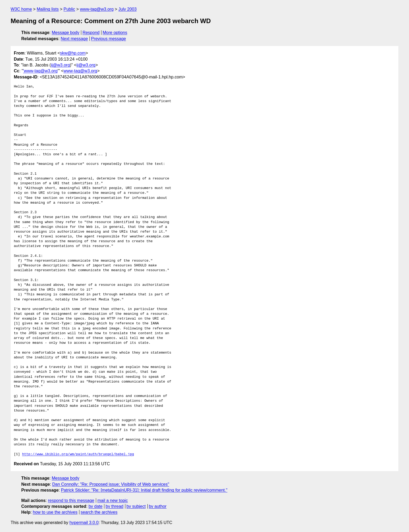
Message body (66, 33)
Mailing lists (48, 9)
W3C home (21, 9)
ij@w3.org (60, 65)
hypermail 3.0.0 (84, 523)
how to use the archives (55, 512)
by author (158, 506)
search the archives (99, 512)
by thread (115, 506)
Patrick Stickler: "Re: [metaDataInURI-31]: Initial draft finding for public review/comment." (144, 490)
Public (69, 9)
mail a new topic (113, 500)
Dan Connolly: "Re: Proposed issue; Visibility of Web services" (111, 484)
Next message (74, 39)
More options (115, 33)
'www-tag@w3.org (40, 71)
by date (95, 506)
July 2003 (128, 9)
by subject (136, 506)
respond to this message (71, 500)
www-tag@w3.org (97, 9)
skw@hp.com (73, 53)
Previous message (109, 39)
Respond (91, 33)
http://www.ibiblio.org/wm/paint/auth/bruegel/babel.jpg (78, 454)
